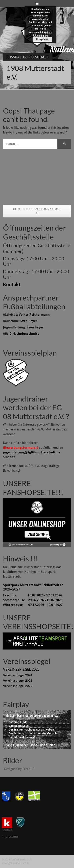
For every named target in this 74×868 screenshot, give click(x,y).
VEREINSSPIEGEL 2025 (21, 669)
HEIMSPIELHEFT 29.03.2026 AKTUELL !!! (37, 211)
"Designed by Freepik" (19, 769)
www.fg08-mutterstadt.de (15, 863)
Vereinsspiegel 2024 (18, 675)
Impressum (10, 837)
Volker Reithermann (34, 315)
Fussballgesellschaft (28, 57)
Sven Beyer (29, 321)
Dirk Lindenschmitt (24, 334)
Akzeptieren (42, 39)
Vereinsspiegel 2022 (18, 686)
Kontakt (12, 284)
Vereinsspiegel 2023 (18, 680)
